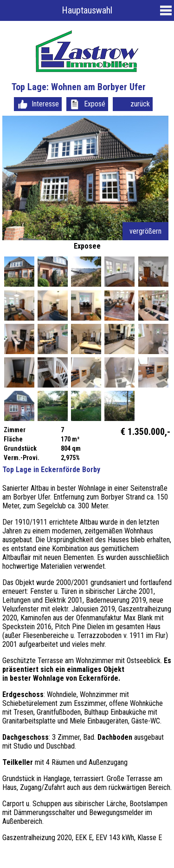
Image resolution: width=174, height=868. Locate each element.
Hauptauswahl (87, 10)
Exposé (95, 104)
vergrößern (145, 231)
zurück (140, 104)
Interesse (45, 104)
